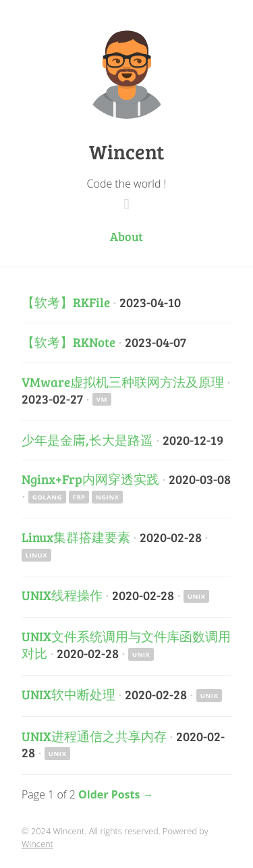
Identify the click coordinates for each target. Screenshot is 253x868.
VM (102, 399)
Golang (47, 497)
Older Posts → (116, 794)
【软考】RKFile (66, 302)
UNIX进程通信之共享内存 (94, 736)
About (126, 236)
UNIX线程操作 (62, 595)
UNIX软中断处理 (68, 694)
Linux (36, 555)
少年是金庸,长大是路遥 (87, 439)
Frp (79, 497)
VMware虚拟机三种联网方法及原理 (123, 381)
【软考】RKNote (68, 342)
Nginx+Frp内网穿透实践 (90, 479)
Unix (197, 596)
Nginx (108, 497)
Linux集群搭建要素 (76, 537)
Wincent (126, 151)
